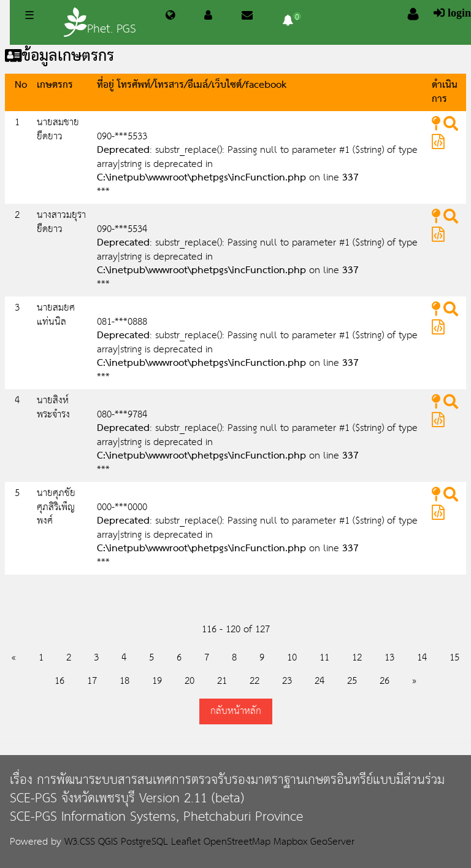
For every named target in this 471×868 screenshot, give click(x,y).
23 (287, 681)
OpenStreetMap (237, 842)
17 (92, 681)
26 (385, 681)
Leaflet (186, 842)
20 (190, 681)
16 (59, 681)
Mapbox (290, 842)
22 (255, 681)
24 (320, 681)
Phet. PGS (100, 24)
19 (157, 681)
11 (324, 658)
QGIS (108, 842)
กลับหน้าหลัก (236, 711)
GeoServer (332, 842)
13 (389, 658)
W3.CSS (80, 842)
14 (422, 658)
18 (124, 681)
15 (454, 658)
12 (357, 658)
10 (292, 658)
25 (352, 681)
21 (222, 681)
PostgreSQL (144, 842)
